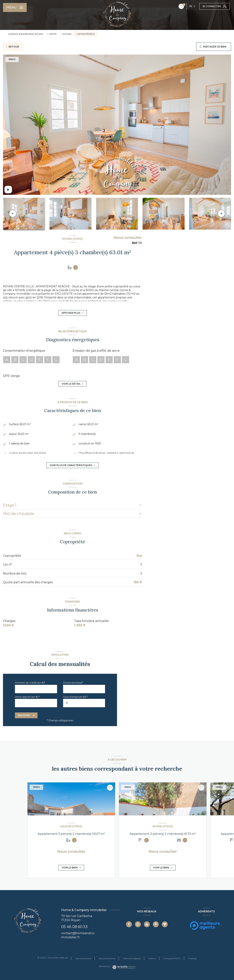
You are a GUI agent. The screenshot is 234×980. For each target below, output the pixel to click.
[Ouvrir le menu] (15, 7)
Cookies (192, 959)
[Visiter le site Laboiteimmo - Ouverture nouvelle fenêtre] (123, 967)
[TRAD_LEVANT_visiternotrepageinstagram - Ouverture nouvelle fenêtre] (138, 924)
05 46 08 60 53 (74, 927)
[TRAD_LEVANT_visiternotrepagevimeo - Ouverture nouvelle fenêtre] (165, 924)
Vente (53, 34)
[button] (221, 213)
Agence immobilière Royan (26, 34)
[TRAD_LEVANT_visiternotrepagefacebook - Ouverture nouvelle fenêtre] (129, 924)
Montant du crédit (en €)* (30, 683)
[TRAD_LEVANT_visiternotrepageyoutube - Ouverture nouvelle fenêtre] (147, 924)
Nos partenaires (107, 958)
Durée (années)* (73, 683)
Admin (152, 958)
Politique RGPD (172, 958)
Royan (67, 34)
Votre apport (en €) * (27, 697)
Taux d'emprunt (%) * (75, 697)
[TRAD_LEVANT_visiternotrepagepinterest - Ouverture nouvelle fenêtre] (156, 924)
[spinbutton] (84, 703)
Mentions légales (132, 958)
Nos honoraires (83, 958)
